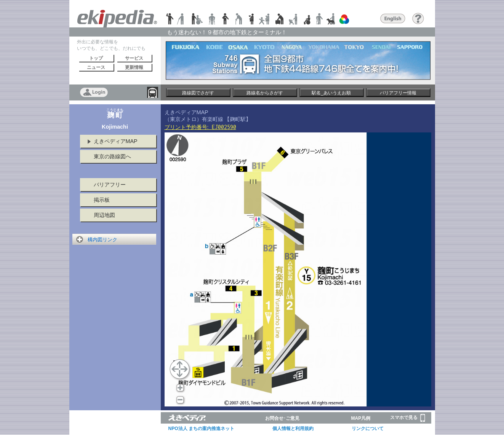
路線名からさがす (265, 93)
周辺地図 (104, 215)
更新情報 (134, 67)
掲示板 (102, 200)
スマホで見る (408, 418)
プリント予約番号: (200, 127)
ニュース (96, 67)
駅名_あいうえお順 (331, 93)
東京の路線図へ (112, 156)
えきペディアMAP (116, 141)
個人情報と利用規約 (293, 429)
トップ (96, 58)
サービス (134, 58)
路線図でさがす (198, 93)
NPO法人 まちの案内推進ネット (201, 429)
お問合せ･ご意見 (282, 418)
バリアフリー (110, 185)
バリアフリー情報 (398, 93)
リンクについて (368, 429)
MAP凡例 (361, 418)
